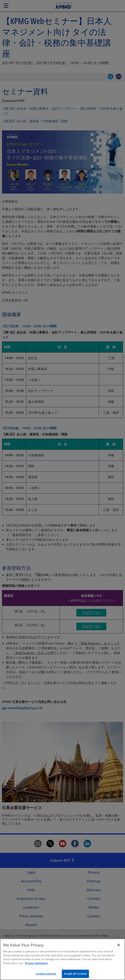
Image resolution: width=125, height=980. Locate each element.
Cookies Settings (46, 974)
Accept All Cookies (75, 974)
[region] (62, 959)
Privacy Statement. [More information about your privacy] (37, 963)
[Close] (119, 945)
